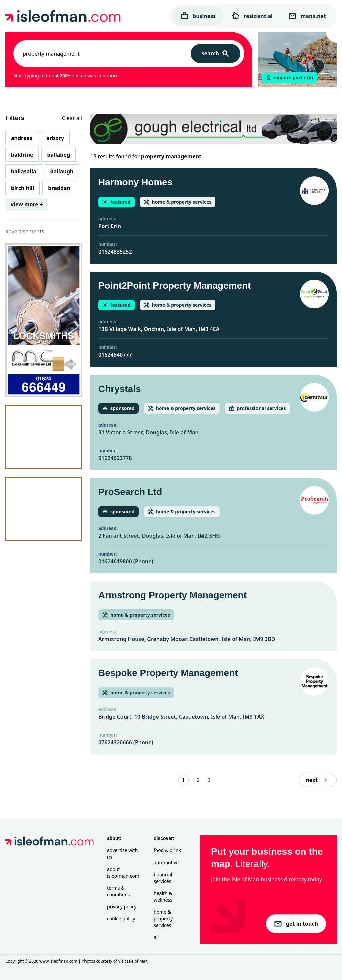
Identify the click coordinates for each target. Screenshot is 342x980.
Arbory (55, 138)
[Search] (216, 54)
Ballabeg (59, 155)
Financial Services (163, 878)
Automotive (166, 862)
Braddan (59, 188)
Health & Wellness (163, 896)
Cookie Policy (121, 918)
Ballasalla (24, 171)
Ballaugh (62, 171)
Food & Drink (167, 850)
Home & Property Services (163, 918)
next (318, 780)
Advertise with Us (122, 854)
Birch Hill (23, 188)
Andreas (22, 138)
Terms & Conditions (118, 891)
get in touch (296, 924)
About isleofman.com (123, 872)
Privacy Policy (122, 906)
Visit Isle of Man (133, 961)
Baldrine (22, 155)
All (156, 937)
